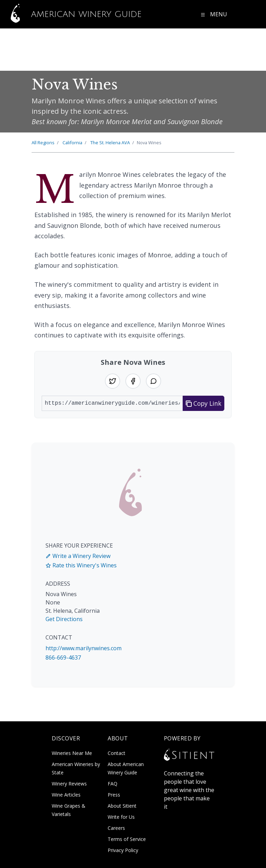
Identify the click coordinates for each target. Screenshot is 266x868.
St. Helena (110, 143)
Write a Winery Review (78, 556)
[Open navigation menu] (214, 14)
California (72, 143)
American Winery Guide (72, 14)
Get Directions (64, 619)
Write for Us (121, 817)
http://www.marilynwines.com (84, 648)
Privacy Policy (123, 850)
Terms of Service (127, 839)
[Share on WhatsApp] (153, 381)
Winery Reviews (69, 784)
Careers (116, 828)
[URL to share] (112, 403)
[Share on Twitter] (113, 381)
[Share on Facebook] (133, 381)
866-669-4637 (63, 658)
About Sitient (122, 806)
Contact (117, 753)
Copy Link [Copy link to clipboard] (204, 403)
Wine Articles (66, 795)
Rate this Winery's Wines (81, 565)
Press (114, 795)
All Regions (43, 143)
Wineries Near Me (72, 753)
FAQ (113, 784)
